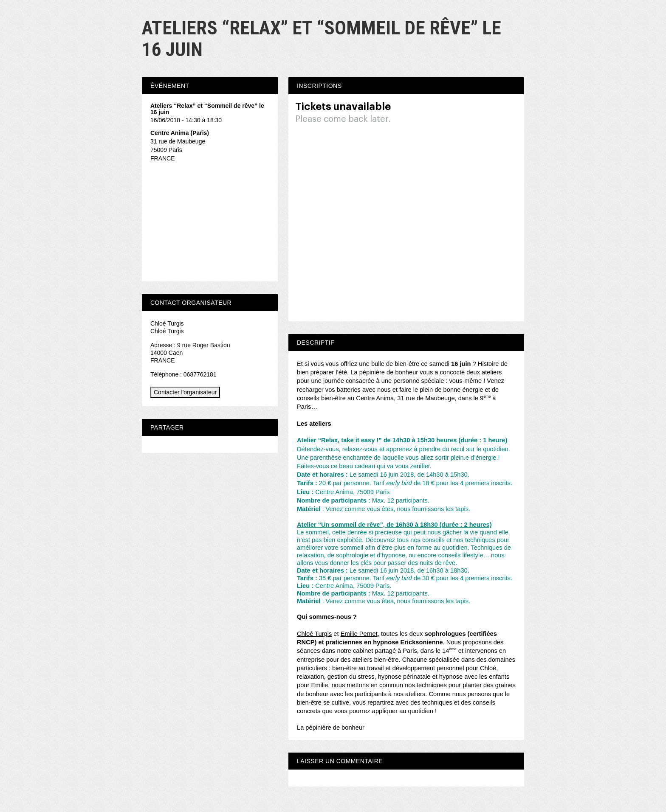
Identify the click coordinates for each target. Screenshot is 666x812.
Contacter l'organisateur (185, 392)
